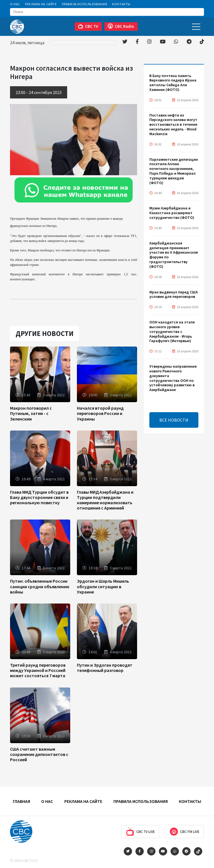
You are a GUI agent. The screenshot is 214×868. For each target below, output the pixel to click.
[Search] (107, 12)
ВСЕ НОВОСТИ (174, 420)
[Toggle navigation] (196, 27)
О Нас (15, 4)
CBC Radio (121, 26)
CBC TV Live (140, 832)
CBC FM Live (184, 832)
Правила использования (85, 4)
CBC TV (88, 26)
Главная (21, 801)
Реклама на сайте (41, 4)
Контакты (121, 4)
